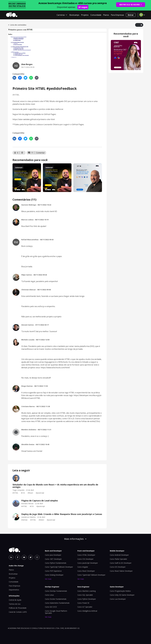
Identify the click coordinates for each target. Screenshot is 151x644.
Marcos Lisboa (35, 124)
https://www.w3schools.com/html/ (55, 368)
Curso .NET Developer (53, 559)
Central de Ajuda (15, 600)
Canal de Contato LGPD (18, 612)
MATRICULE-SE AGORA (131, 5)
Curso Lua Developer (118, 599)
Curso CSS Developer (85, 559)
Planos (106, 15)
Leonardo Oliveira (52, 124)
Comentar (40, 153)
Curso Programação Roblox (120, 591)
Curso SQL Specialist (85, 595)
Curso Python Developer (87, 599)
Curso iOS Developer (118, 567)
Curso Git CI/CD (51, 607)
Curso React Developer (86, 571)
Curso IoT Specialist (85, 607)
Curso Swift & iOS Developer (121, 563)
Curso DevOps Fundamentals (56, 591)
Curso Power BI (83, 603)
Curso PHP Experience (53, 571)
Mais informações (76, 539)
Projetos (85, 15)
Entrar (131, 15)
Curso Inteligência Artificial (87, 611)
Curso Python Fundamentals (56, 563)
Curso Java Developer (53, 555)
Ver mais (48, 579)
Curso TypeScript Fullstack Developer (59, 567)
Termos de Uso (15, 604)
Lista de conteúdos (17, 25)
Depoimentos (14, 590)
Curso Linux (49, 595)
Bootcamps (74, 15)
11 (31, 153)
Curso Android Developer (119, 555)
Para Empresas (117, 15)
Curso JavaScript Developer (88, 563)
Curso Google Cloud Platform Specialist (56, 612)
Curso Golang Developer (54, 575)
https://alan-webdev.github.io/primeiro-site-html (34, 119)
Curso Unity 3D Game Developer (122, 595)
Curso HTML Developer (86, 555)
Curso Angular (83, 567)
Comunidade (96, 15)
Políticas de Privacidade (18, 608)
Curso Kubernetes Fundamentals (57, 603)
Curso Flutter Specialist (118, 559)
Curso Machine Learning (87, 591)
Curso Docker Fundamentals (56, 599)
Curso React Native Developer (121, 571)
